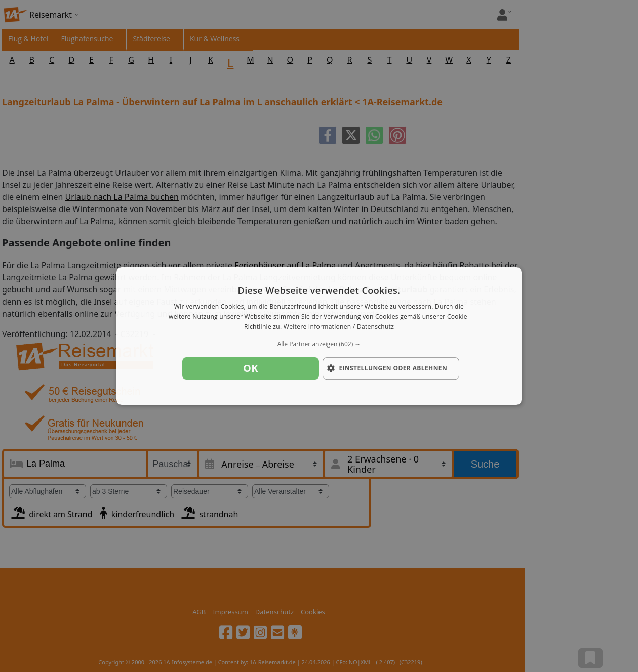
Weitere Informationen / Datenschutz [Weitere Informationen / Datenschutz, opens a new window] (339, 327)
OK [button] (251, 368)
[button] (319, 344)
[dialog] (319, 336)
